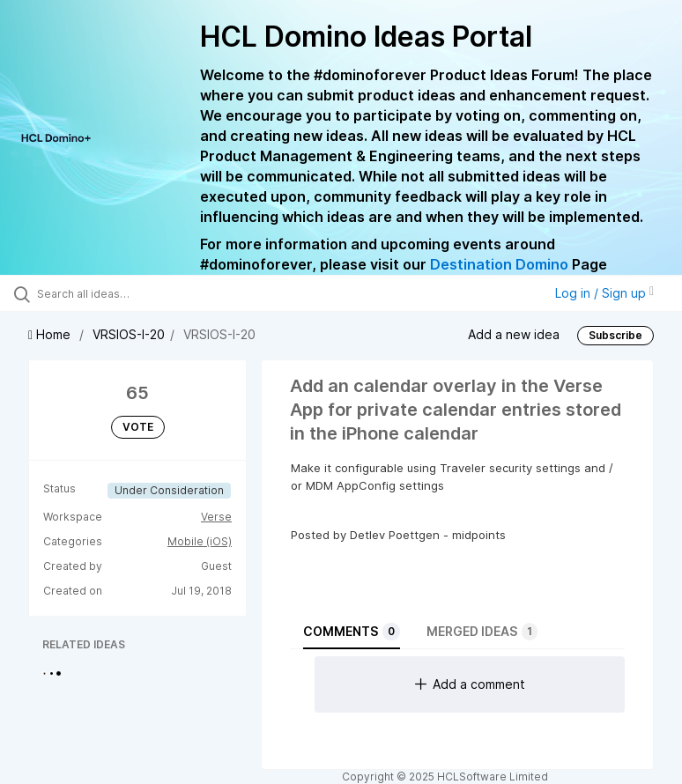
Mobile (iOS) (200, 541)
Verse (216, 517)
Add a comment (470, 684)
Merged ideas (482, 632)
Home (51, 334)
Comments (352, 632)
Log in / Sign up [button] (604, 293)
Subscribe (615, 335)
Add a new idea (514, 334)
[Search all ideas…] (119, 293)
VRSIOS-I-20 (129, 334)
